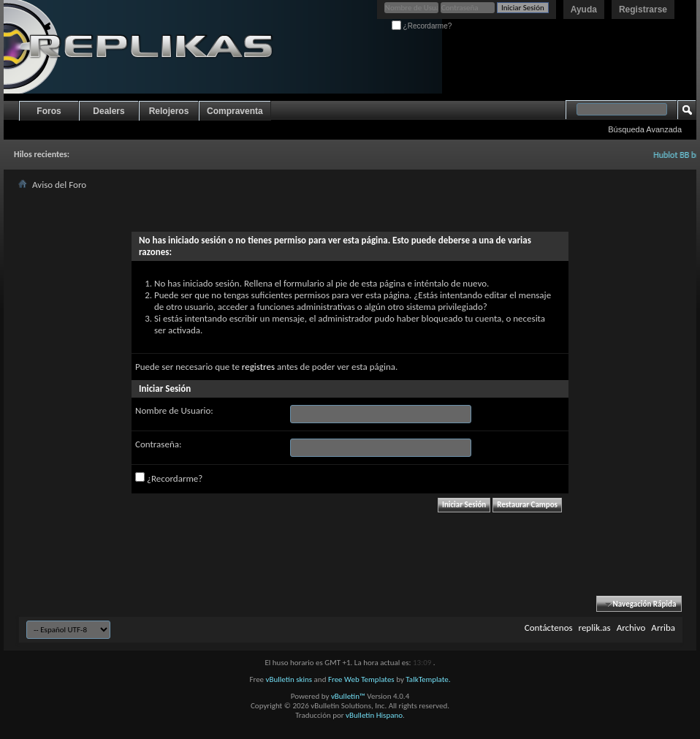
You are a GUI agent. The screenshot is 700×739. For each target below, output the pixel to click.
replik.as (595, 628)
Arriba (663, 628)
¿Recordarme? (422, 26)
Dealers (109, 111)
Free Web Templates (361, 679)
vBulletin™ (348, 696)
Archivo (631, 628)
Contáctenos (549, 628)
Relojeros (169, 111)
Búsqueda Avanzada (645, 129)
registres (258, 367)
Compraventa (235, 111)
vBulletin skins (289, 679)
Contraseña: (158, 444)
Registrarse (643, 10)
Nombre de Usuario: (174, 410)
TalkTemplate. (428, 679)
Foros (49, 111)
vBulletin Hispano (374, 715)
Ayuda (584, 10)
